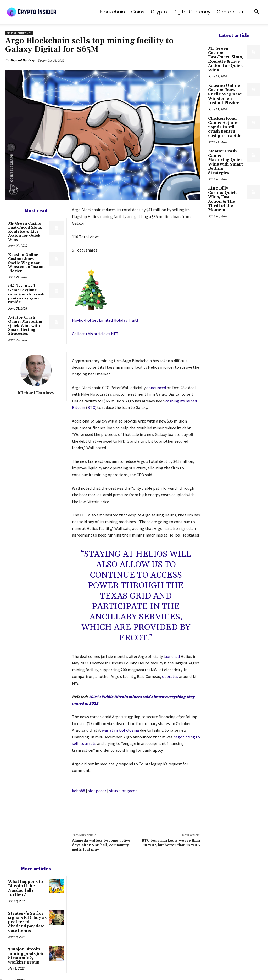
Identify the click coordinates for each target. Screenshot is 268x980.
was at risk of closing (121, 730)
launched (172, 656)
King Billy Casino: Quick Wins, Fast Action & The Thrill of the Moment (225, 182)
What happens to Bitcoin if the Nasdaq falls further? (25, 888)
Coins (138, 12)
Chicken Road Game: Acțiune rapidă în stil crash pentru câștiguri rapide (26, 294)
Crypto (159, 12)
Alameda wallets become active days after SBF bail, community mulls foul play (101, 845)
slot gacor (97, 791)
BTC (91, 407)
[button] (256, 12)
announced (156, 388)
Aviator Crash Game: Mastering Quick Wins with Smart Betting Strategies (25, 326)
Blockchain (112, 12)
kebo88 (79, 791)
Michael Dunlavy (22, 60)
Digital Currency (192, 12)
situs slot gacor (123, 791)
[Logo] (44, 12)
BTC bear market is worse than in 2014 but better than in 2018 (171, 843)
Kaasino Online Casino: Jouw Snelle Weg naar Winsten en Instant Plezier (27, 263)
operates (170, 676)
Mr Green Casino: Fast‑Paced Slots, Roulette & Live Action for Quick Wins (25, 232)
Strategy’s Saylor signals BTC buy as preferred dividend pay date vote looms (27, 920)
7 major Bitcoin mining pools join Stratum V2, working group (25, 953)
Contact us (230, 12)
